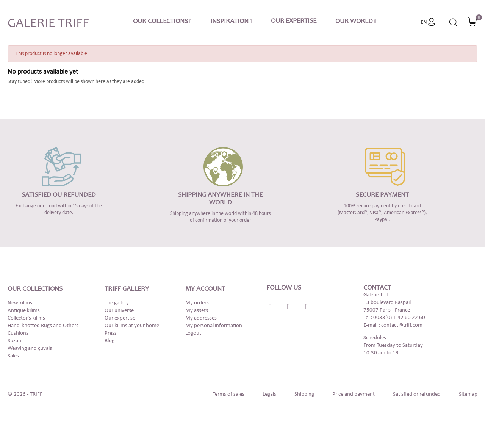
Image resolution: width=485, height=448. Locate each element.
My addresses (201, 318)
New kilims (20, 303)
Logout (193, 333)
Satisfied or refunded (417, 394)
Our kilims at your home (132, 326)
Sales (13, 356)
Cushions (18, 333)
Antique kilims (24, 311)
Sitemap (468, 394)
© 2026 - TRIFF (25, 394)
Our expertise (120, 318)
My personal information (214, 326)
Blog (110, 341)
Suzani (15, 341)
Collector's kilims (26, 318)
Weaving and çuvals (30, 349)
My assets (197, 311)
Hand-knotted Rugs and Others (43, 326)
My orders (197, 303)
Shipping (304, 394)
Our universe (119, 311)
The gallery (117, 303)
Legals (269, 394)
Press (111, 333)
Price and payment (354, 394)
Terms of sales (228, 394)
